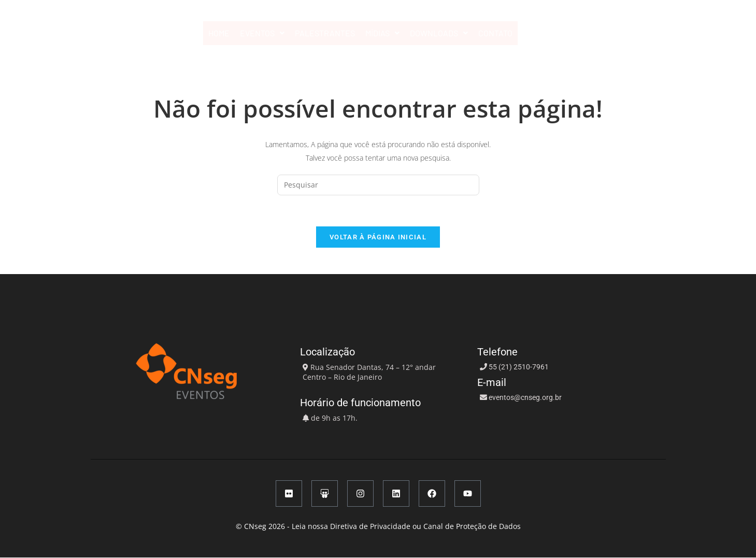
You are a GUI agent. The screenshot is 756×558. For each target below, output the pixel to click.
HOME (219, 33)
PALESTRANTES (325, 33)
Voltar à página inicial (378, 238)
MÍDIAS (382, 33)
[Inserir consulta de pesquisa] (378, 185)
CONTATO (495, 33)
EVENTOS (262, 33)
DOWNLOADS (439, 33)
